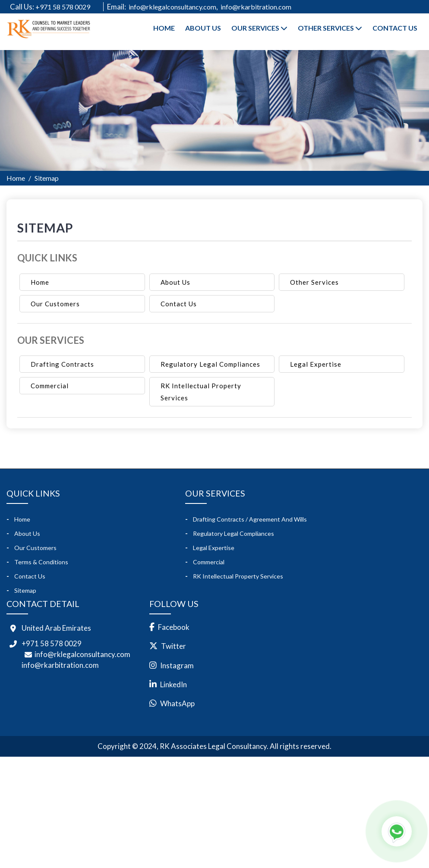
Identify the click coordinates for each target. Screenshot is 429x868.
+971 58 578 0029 (68, 7)
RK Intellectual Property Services (201, 392)
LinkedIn (174, 684)
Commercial (50, 386)
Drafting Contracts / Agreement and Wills (250, 519)
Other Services (330, 28)
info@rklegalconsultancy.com (172, 7)
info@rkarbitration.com (256, 7)
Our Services (259, 28)
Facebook (174, 627)
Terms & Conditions (41, 562)
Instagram (177, 665)
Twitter (174, 646)
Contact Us (395, 28)
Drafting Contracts (62, 364)
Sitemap (25, 590)
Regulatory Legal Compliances (210, 364)
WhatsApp (178, 703)
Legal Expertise (316, 364)
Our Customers (55, 304)
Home (164, 28)
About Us (203, 28)
